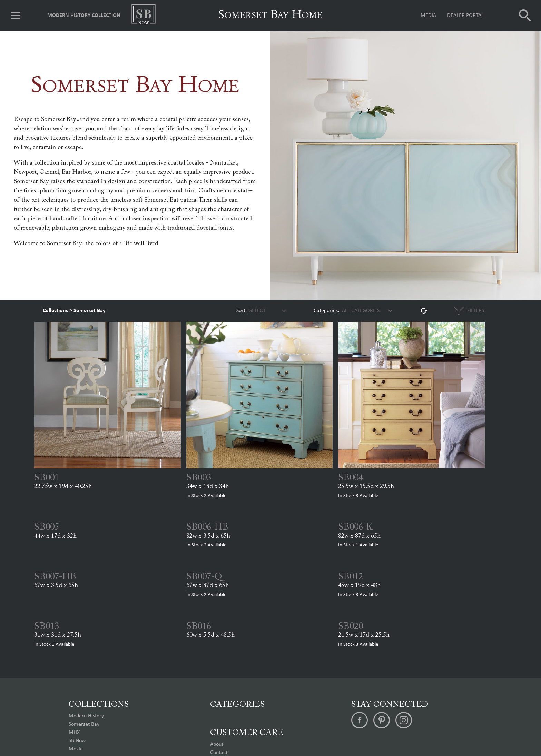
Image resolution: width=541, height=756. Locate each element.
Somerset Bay (90, 311)
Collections (55, 311)
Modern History (86, 716)
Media (428, 16)
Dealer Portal (465, 16)
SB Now (77, 741)
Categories (237, 705)
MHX (74, 733)
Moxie (76, 749)
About (217, 744)
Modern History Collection (84, 16)
